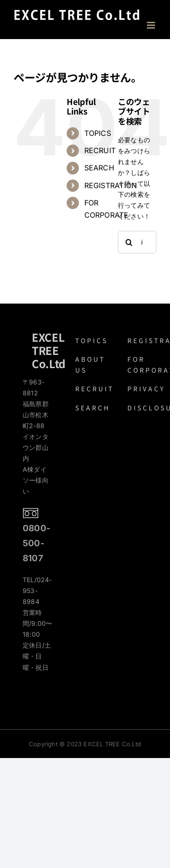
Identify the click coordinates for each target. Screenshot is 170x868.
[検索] (129, 242)
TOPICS (98, 133)
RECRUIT (100, 150)
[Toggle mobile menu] (152, 25)
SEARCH (99, 168)
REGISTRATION (111, 185)
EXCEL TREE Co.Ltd (49, 350)
